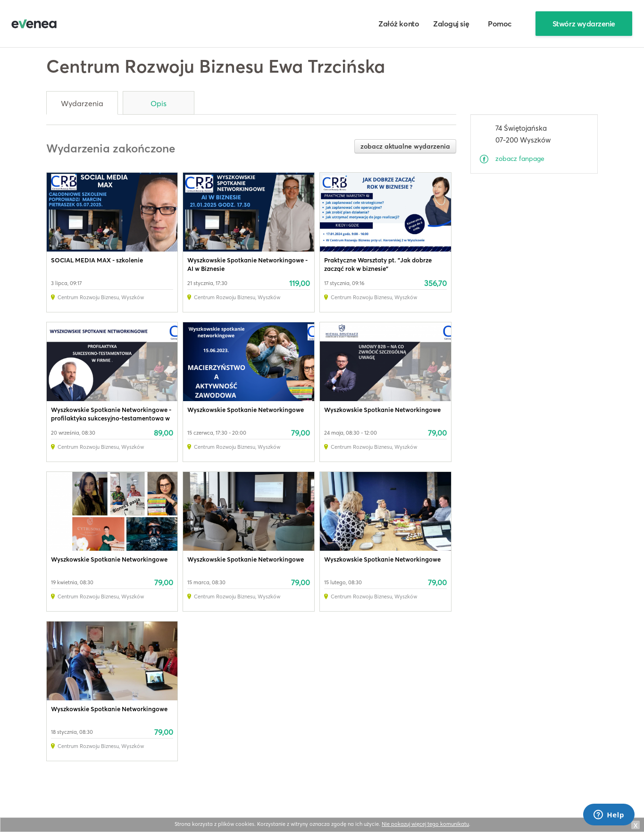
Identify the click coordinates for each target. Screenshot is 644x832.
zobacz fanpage (520, 159)
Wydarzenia (82, 103)
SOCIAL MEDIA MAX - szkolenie (97, 260)
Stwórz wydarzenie (584, 24)
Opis (159, 103)
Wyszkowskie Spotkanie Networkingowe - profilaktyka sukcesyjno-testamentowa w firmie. (111, 418)
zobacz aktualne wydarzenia (405, 146)
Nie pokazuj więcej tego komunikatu (425, 824)
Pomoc (500, 24)
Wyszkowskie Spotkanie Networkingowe (246, 410)
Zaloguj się (451, 24)
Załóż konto (399, 24)
